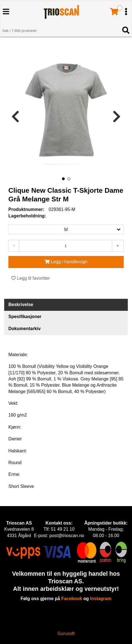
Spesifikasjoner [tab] (25, 317)
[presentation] (15, 117)
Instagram (101, 599)
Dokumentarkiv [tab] (25, 329)
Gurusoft (66, 634)
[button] (63, 179)
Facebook (72, 599)
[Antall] (66, 246)
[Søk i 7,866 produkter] (60, 31)
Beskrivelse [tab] (21, 305)
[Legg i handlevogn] (66, 262)
